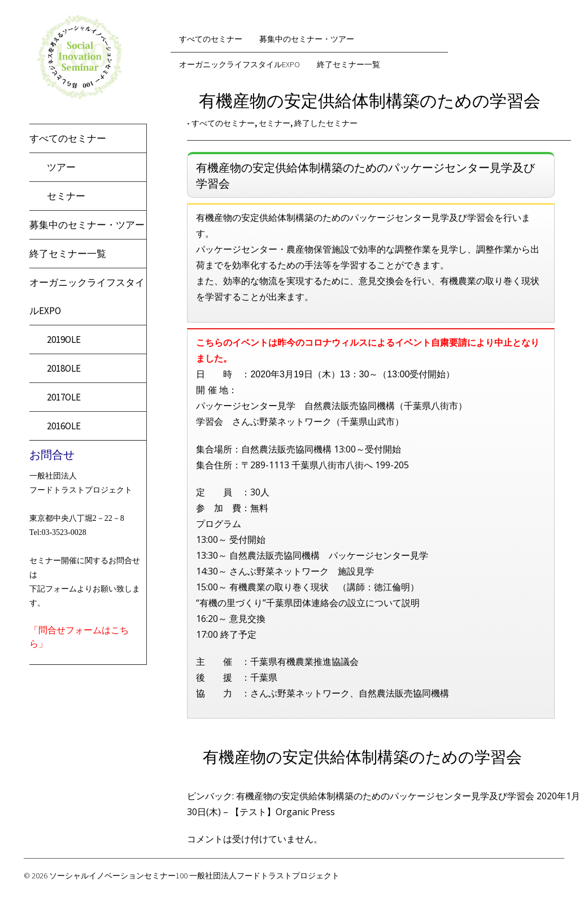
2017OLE (64, 397)
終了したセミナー (326, 123)
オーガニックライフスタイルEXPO (239, 64)
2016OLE (64, 426)
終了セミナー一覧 (68, 254)
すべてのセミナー (68, 138)
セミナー (66, 196)
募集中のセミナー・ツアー (87, 225)
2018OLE (64, 368)
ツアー (61, 167)
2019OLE (64, 339)
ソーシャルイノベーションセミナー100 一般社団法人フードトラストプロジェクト (194, 876)
